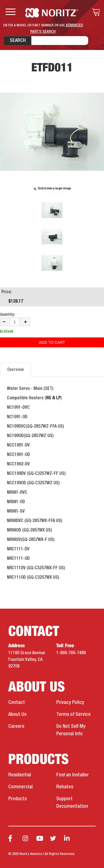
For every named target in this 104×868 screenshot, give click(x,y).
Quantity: (7, 315)
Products (17, 799)
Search (18, 41)
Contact (17, 703)
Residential (20, 775)
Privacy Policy (70, 703)
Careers (16, 726)
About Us (17, 714)
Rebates (65, 787)
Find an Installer (73, 775)
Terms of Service (73, 714)
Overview (16, 370)
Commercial (21, 787)
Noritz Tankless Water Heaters (52, 13)
